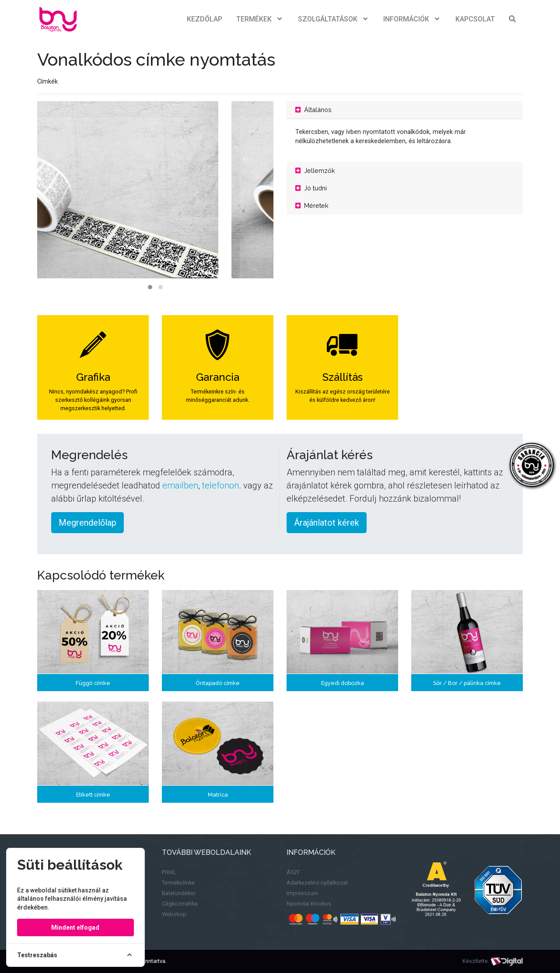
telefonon (220, 485)
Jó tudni (311, 188)
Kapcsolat (475, 19)
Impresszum (302, 893)
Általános (313, 110)
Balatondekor (179, 893)
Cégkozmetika (180, 904)
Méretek (312, 205)
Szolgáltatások (334, 19)
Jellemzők (315, 170)
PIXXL (169, 872)
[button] (150, 287)
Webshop (174, 914)
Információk (412, 19)
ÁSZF (293, 872)
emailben (180, 485)
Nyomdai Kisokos (309, 904)
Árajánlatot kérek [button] (327, 523)
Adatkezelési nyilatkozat (317, 883)
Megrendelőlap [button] (87, 523)
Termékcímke (178, 883)
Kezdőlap (205, 19)
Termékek (260, 19)
